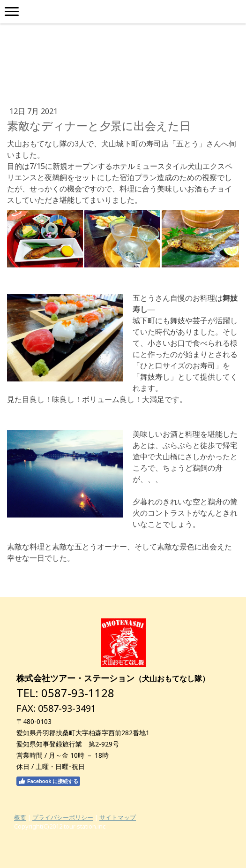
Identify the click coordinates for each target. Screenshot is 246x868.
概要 (20, 817)
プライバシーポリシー (63, 817)
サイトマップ (118, 817)
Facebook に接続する (48, 781)
